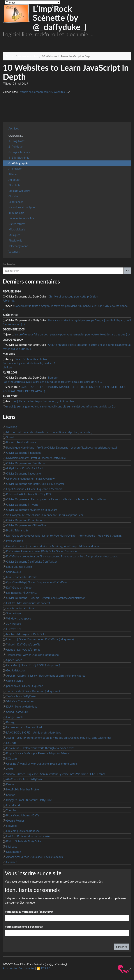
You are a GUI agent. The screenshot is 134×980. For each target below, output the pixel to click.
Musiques (14, 235)
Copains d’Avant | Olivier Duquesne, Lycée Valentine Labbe (42, 764)
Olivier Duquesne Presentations (25, 520)
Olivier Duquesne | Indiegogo (24, 453)
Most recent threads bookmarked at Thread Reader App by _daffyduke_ (49, 432)
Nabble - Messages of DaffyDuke (26, 634)
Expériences (16, 202)
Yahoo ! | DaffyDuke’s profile (23, 644)
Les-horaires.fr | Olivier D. (22, 593)
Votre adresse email (24, 927)
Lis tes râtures (17, 224)
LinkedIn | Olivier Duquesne (23, 831)
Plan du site (10, 968)
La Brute (11, 743)
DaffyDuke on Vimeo (19, 587)
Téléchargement (18, 246)
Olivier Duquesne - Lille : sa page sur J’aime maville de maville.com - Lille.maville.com (57, 499)
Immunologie (16, 213)
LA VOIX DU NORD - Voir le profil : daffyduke (34, 732)
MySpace (12, 846)
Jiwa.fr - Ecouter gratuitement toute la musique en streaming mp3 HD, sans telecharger (59, 738)
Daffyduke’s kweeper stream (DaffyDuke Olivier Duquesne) (42, 551)
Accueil (10, 56)
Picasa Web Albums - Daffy (23, 815)
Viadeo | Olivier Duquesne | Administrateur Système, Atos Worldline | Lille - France (56, 774)
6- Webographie (28, 56)
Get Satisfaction (16, 670)
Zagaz (10, 769)
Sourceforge (14, 613)
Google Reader (15, 820)
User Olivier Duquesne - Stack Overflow (30, 479)
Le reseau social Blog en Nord (24, 727)
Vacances (14, 251)
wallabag (12, 427)
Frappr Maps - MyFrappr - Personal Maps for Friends (38, 753)
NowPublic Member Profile (23, 789)
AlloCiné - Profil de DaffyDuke (24, 779)
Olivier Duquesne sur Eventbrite (26, 463)
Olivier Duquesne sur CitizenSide (26, 525)
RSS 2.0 (44, 968)
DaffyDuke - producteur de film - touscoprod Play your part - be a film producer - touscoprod (62, 556)
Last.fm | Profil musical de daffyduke (28, 836)
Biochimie (14, 185)
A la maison (15, 169)
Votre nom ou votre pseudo (29, 912)
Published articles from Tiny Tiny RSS (29, 494)
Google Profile (15, 717)
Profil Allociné (15, 541)
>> (127, 271)
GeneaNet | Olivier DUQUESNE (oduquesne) (33, 665)
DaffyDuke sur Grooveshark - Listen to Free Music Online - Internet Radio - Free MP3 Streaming (64, 535)
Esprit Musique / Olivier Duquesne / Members (34, 489)
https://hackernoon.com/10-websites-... (44, 92)
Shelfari (11, 795)
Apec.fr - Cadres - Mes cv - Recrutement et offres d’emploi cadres (46, 675)
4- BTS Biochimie (19, 157)
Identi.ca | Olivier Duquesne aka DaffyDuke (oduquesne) (40, 639)
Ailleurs (13, 174)
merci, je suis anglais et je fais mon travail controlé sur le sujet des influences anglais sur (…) (61, 406)
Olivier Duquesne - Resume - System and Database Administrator (46, 598)
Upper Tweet (14, 660)
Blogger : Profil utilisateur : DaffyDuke (29, 800)
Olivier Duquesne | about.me (24, 473)
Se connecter (27, 968)
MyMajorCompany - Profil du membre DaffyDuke (36, 458)
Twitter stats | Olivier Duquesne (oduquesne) (33, 691)
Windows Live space (19, 618)
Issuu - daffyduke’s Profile (22, 577)
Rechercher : (10, 264)
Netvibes (12, 826)
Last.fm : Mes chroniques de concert (28, 603)
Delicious (12, 862)
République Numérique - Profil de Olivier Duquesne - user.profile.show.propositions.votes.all (62, 447)
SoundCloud (14, 572)
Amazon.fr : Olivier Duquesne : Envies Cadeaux (35, 857)
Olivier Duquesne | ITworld (22, 505)
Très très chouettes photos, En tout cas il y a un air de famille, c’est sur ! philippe (29, 363)
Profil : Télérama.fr (17, 530)
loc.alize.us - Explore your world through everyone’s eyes (40, 748)
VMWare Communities (20, 701)
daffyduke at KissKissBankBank (25, 468)
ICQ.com (12, 758)
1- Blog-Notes (17, 141)
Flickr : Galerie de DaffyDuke (24, 841)
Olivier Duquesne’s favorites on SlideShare (32, 510)
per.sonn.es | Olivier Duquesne (25, 686)
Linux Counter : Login (19, 567)
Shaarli (10, 437)
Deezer (11, 784)
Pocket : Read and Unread (22, 442)
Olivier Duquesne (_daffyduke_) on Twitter (32, 561)
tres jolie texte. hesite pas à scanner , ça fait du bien (43, 401)
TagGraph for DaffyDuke (21, 696)
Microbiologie (17, 229)
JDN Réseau (14, 624)
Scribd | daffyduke (17, 712)
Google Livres (15, 681)
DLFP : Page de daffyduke (22, 706)
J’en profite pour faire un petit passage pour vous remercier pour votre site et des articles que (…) (71, 334)
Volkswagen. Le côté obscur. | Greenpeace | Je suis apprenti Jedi (45, 515)
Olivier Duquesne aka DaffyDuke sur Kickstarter (35, 484)
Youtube (11, 810)
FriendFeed (13, 805)
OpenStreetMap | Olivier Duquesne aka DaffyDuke (37, 582)
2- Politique (15, 146)
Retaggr (11, 722)
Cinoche (13, 196)
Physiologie (15, 240)
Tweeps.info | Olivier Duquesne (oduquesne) (33, 655)
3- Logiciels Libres (19, 152)
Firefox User (14, 629)
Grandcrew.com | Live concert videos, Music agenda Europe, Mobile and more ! (54, 546)
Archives (14, 128)
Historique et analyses (22, 207)
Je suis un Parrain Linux (20, 608)
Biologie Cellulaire (19, 191)
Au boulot (14, 180)
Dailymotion (14, 852)
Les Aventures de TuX (21, 218)
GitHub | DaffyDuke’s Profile (23, 650)
